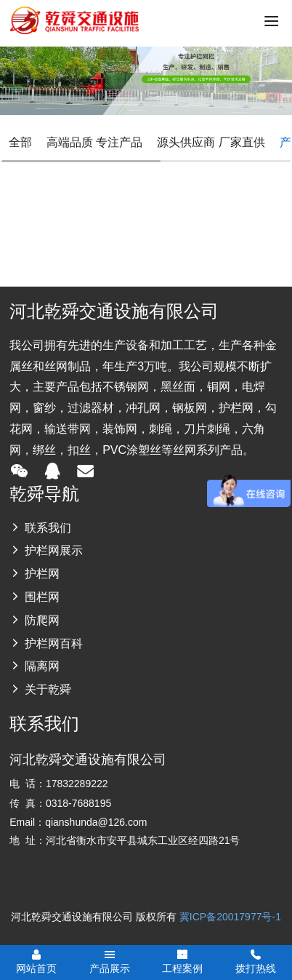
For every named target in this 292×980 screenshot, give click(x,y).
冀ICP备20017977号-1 (230, 917)
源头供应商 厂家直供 (211, 142)
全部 (20, 142)
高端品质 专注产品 (94, 142)
